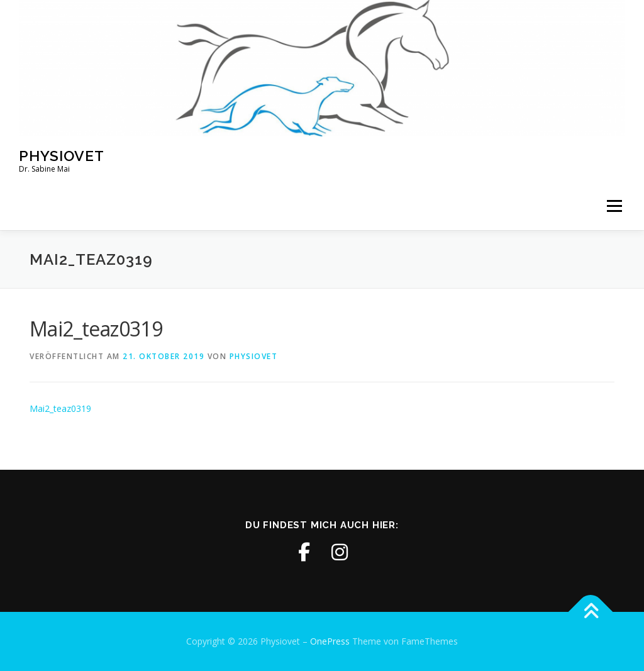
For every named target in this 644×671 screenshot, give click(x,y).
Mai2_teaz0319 (60, 408)
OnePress (330, 641)
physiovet (254, 356)
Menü (614, 207)
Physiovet (62, 155)
